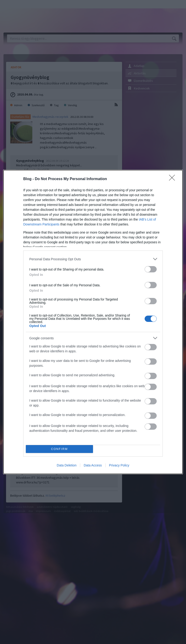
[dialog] (93, 322)
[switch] (151, 269)
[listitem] (93, 259)
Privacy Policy (119, 465)
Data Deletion (67, 465)
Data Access (93, 465)
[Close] (173, 179)
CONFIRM (59, 449)
